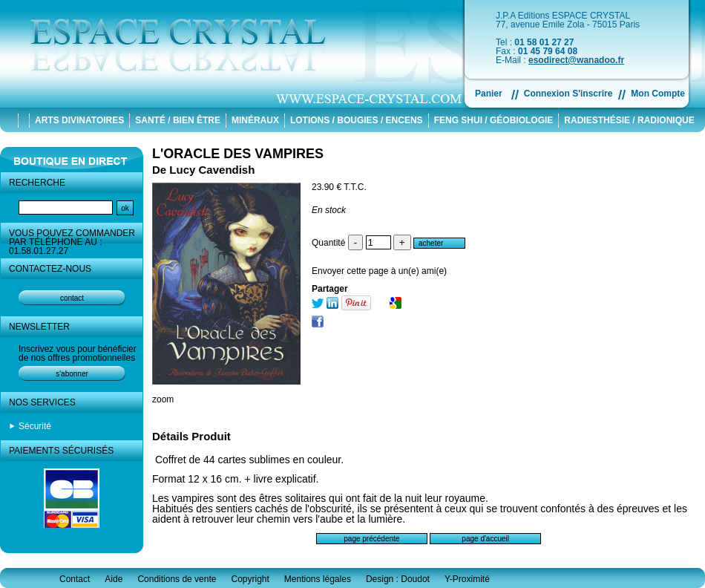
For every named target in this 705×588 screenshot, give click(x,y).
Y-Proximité (467, 579)
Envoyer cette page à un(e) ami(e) (379, 271)
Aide (114, 579)
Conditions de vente (177, 579)
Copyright (250, 579)
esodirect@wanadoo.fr (576, 60)
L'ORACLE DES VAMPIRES (238, 154)
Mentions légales (318, 579)
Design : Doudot (398, 579)
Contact (75, 579)
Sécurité (35, 426)
